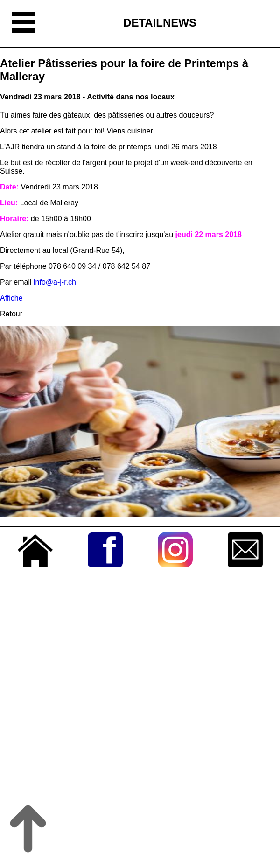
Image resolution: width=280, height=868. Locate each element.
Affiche (11, 298)
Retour (11, 314)
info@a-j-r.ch (55, 282)
